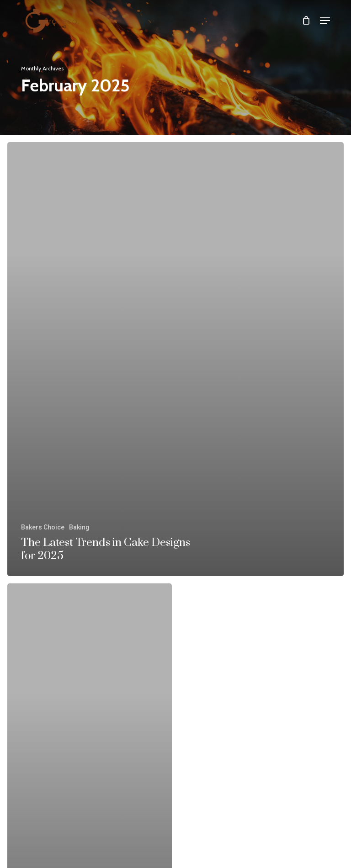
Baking (79, 527)
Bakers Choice (43, 527)
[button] (325, 21)
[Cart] (306, 20)
